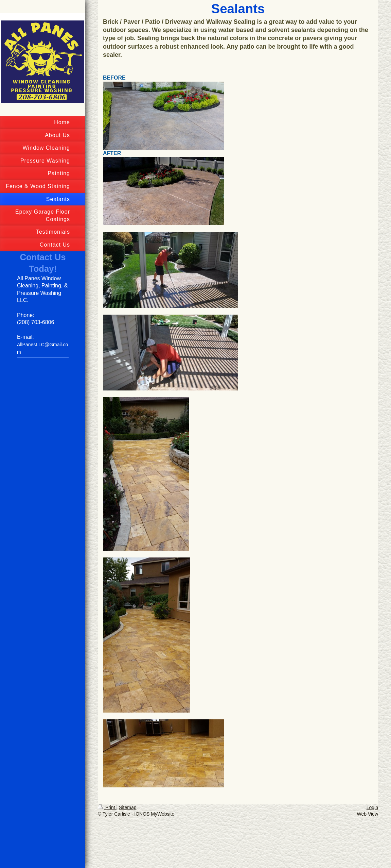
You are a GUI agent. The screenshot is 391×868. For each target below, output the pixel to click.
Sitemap (128, 807)
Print (107, 807)
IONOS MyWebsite (154, 814)
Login (372, 807)
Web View (367, 814)
